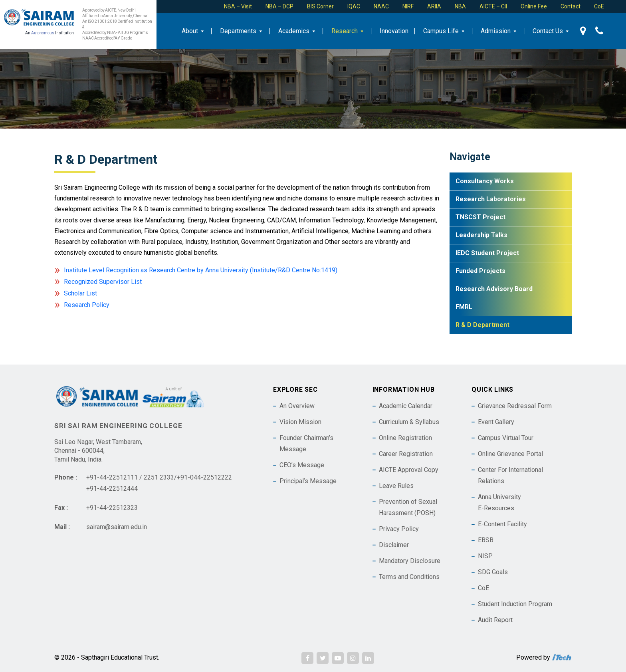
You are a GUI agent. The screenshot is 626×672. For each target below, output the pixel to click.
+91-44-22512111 (112, 477)
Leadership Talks (481, 235)
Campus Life (445, 31)
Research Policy (87, 305)
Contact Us (551, 31)
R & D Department (482, 325)
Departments (242, 31)
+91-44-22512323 (112, 508)
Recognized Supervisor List (103, 282)
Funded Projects (480, 271)
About (193, 31)
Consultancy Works (485, 181)
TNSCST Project (480, 217)
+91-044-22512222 (204, 477)
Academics (297, 31)
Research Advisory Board (494, 289)
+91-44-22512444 (112, 489)
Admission (499, 31)
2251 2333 (159, 477)
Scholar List (80, 293)
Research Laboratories (491, 199)
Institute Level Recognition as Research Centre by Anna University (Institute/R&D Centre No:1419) (201, 270)
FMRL (464, 307)
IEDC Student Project (487, 253)
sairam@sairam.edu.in (117, 527)
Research (348, 31)
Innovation (394, 31)
